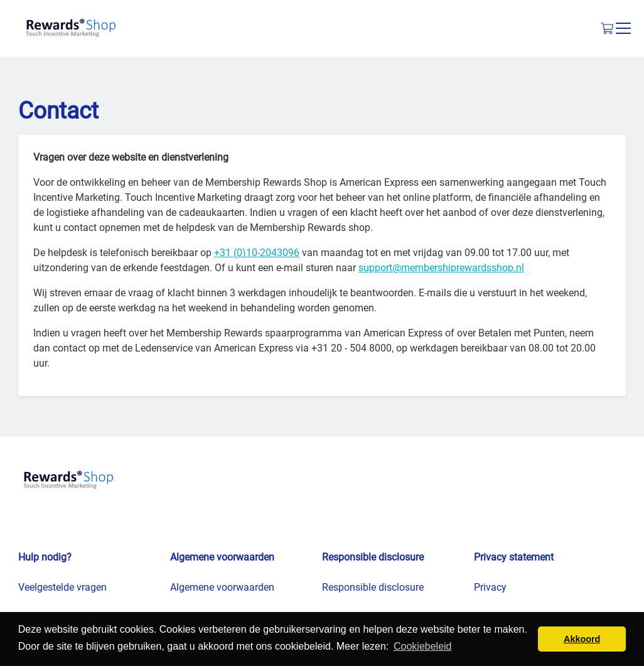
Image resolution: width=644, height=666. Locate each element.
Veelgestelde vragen (62, 587)
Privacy (490, 587)
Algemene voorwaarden (222, 587)
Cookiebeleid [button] (423, 646)
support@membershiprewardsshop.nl (441, 268)
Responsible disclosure (373, 587)
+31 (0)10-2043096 (257, 253)
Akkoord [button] (582, 639)
